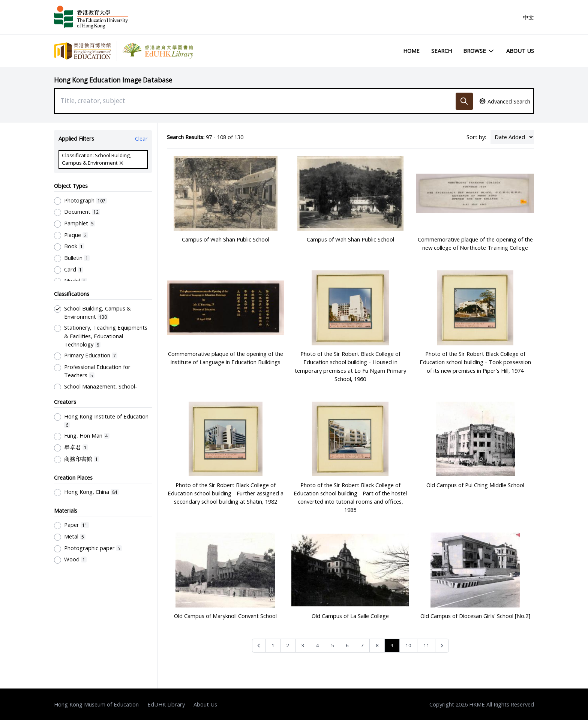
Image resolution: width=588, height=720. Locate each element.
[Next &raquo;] (442, 646)
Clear (141, 138)
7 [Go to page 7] (362, 645)
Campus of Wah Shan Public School (226, 239)
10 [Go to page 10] (408, 645)
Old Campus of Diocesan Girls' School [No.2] (475, 616)
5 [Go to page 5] (333, 645)
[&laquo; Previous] (259, 646)
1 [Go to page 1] (273, 645)
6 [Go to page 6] (347, 645)
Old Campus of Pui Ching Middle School (475, 485)
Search (442, 51)
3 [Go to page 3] (303, 645)
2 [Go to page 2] (288, 645)
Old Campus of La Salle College (350, 616)
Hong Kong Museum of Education (96, 704)
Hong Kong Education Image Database (113, 80)
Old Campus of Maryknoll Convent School (225, 616)
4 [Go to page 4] (318, 645)
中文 (528, 17)
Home (411, 51)
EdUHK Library (166, 704)
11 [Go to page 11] (426, 645)
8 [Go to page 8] (377, 645)
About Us (520, 51)
